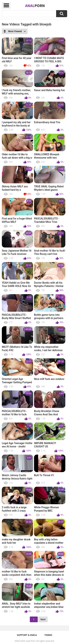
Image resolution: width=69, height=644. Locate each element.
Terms (48, 635)
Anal (35, 6)
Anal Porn (31, 641)
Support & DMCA (27, 635)
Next (43, 619)
